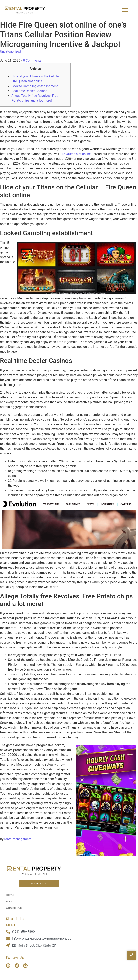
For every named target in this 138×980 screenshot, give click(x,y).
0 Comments (32, 60)
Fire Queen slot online (75, 154)
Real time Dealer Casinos (29, 91)
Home (10, 895)
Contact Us (14, 908)
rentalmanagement (18, 839)
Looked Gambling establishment (35, 86)
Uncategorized (10, 52)
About (10, 901)
